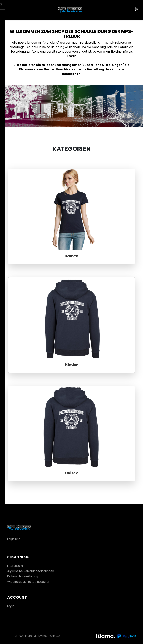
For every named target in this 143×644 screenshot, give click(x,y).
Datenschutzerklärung (23, 576)
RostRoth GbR (52, 636)
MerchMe (31, 636)
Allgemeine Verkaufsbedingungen (31, 571)
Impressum (15, 566)
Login (11, 606)
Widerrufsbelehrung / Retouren (29, 582)
